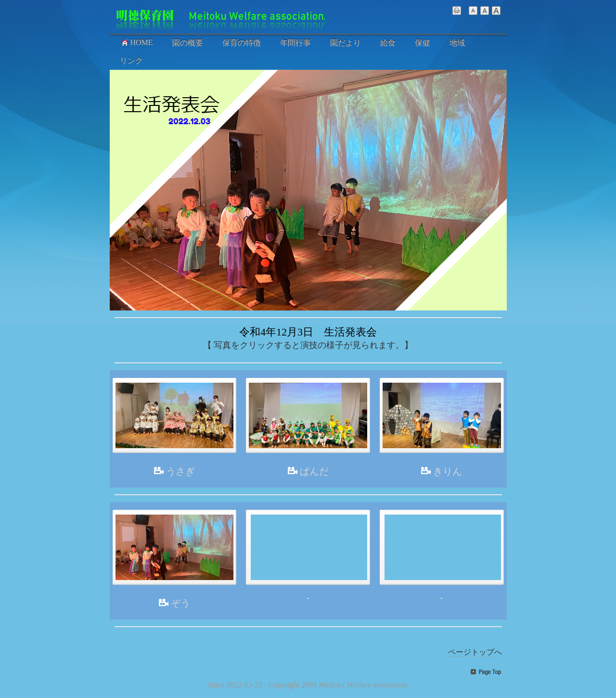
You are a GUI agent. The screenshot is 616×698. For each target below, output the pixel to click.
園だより (346, 43)
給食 (388, 43)
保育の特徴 (242, 43)
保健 (423, 43)
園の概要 (188, 43)
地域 (457, 43)
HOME (136, 42)
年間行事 (295, 43)
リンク (131, 60)
